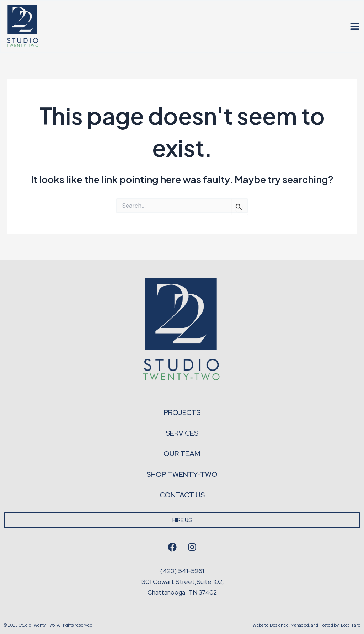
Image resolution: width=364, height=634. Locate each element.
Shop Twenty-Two (182, 474)
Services (182, 433)
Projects (182, 412)
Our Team (182, 454)
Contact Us (182, 495)
